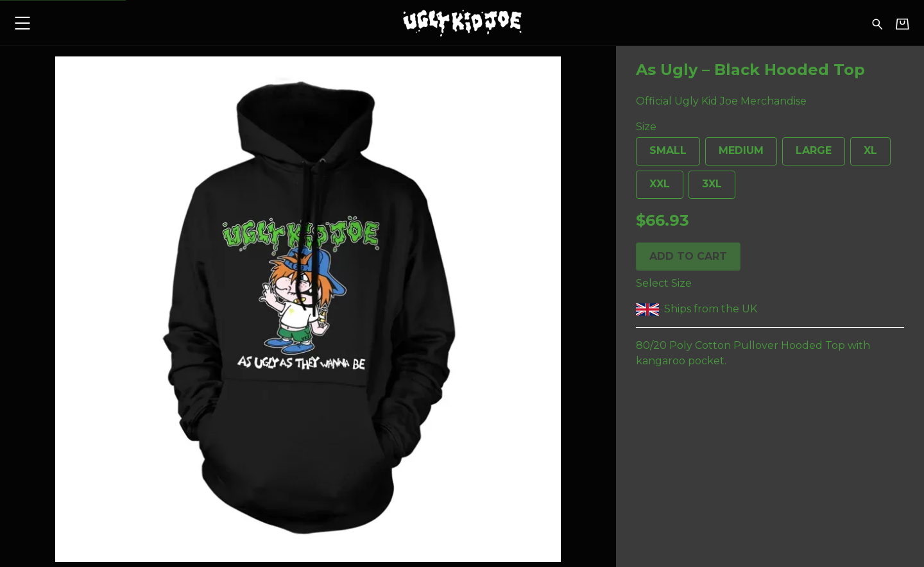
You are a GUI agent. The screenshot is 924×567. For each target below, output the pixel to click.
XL (864, 155)
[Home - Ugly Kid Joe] (462, 23)
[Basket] (903, 24)
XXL (653, 188)
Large (807, 155)
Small (661, 155)
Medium (734, 155)
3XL (705, 188)
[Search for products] (877, 23)
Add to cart (688, 256)
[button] (22, 23)
